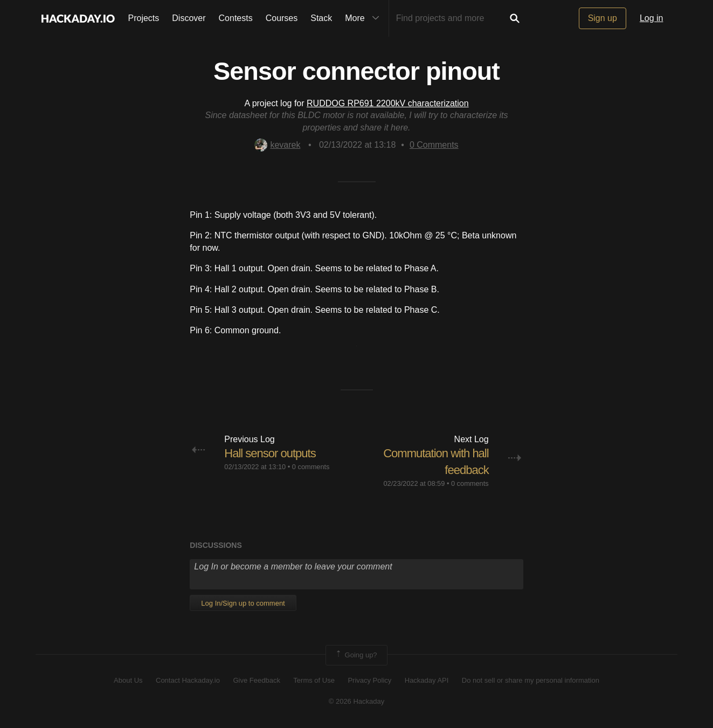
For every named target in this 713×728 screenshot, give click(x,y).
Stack (321, 18)
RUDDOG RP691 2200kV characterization (388, 103)
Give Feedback (256, 680)
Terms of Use (314, 680)
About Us (128, 680)
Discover (189, 18)
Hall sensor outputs (270, 453)
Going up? (356, 655)
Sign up (603, 18)
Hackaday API (427, 680)
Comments (434, 145)
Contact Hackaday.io (188, 680)
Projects (144, 18)
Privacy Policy (369, 680)
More (364, 18)
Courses (282, 18)
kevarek (277, 145)
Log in (652, 18)
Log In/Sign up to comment (243, 603)
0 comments (311, 467)
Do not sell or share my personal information (531, 680)
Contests (236, 18)
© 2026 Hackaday (357, 701)
